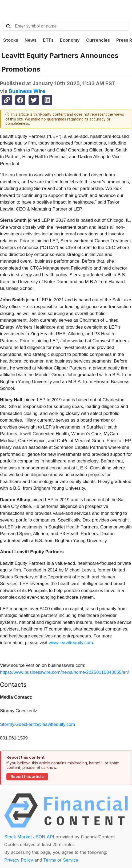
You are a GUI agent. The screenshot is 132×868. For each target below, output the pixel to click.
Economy (70, 40)
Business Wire (27, 91)
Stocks (11, 40)
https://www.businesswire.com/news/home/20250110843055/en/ (65, 672)
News (31, 40)
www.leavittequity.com (71, 643)
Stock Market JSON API (29, 837)
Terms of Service (61, 860)
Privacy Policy (19, 860)
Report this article (27, 777)
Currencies (98, 40)
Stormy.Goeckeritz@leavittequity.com (37, 724)
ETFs (48, 40)
